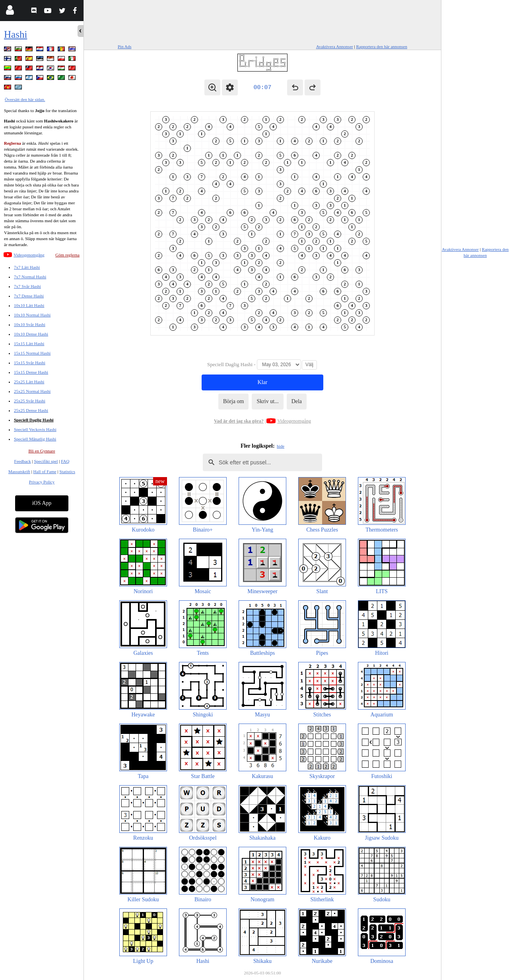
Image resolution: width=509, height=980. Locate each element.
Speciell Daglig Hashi (34, 420)
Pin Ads (125, 47)
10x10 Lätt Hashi (29, 305)
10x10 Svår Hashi (30, 324)
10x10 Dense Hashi (31, 334)
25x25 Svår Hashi (30, 401)
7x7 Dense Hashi (29, 296)
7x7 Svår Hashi (27, 286)
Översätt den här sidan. (25, 99)
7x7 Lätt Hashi (27, 267)
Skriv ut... (267, 401)
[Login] (10, 12)
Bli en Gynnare (42, 451)
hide (281, 446)
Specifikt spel (46, 461)
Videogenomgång (29, 255)
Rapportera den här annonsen (382, 47)
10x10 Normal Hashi (32, 315)
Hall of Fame (45, 472)
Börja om (234, 401)
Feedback (23, 461)
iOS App (42, 503)
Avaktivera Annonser (335, 47)
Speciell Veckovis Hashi (35, 429)
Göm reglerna (67, 255)
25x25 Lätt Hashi (29, 382)
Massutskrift (19, 472)
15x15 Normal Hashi (32, 353)
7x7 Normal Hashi (30, 277)
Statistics (67, 472)
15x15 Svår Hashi (30, 363)
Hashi (16, 34)
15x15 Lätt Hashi (29, 343)
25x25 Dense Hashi (31, 410)
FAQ (65, 461)
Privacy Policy (42, 482)
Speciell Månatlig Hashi (35, 439)
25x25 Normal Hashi (32, 391)
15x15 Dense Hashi (31, 372)
